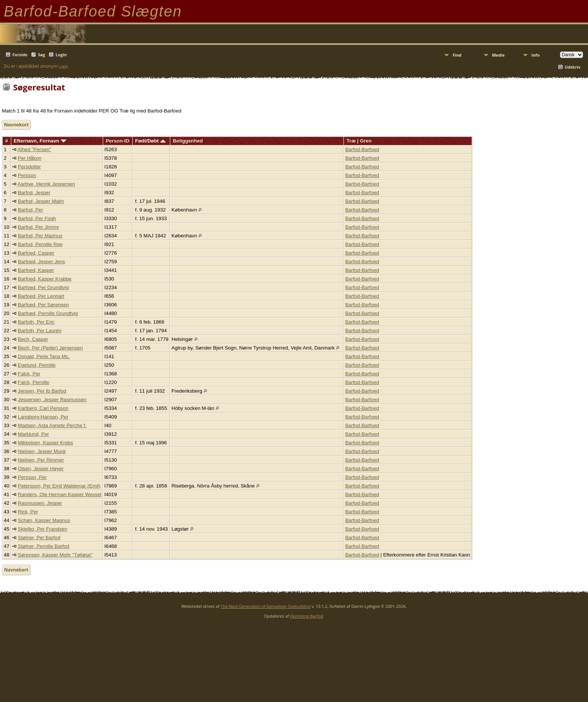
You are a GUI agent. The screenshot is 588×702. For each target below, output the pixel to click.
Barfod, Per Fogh (37, 218)
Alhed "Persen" (34, 149)
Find (457, 55)
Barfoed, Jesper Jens (42, 262)
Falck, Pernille (34, 382)
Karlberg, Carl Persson (43, 408)
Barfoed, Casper (36, 253)
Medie (498, 55)
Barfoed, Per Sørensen (43, 305)
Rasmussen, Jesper (40, 503)
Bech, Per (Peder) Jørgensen (50, 348)
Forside (20, 55)
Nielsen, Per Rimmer (41, 460)
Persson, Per (32, 477)
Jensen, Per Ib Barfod (42, 391)
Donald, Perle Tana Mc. (44, 356)
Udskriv (573, 67)
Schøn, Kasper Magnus (44, 520)
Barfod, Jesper (34, 193)
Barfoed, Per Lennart (41, 296)
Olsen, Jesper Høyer (41, 469)
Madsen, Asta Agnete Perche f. (52, 425)
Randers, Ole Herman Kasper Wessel (60, 494)
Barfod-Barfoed (362, 149)
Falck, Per (29, 374)
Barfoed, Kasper (36, 270)
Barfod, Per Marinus (40, 236)
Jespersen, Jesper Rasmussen (52, 400)
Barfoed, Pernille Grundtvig (48, 313)
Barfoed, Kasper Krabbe (45, 279)
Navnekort (16, 125)
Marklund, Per (34, 434)
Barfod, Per (31, 210)
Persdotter (30, 167)
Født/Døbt (150, 141)
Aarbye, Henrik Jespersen (46, 184)
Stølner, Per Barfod (39, 538)
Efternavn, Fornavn (40, 141)
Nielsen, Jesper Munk (42, 451)
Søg (41, 55)
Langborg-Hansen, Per (43, 417)
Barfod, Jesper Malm (41, 201)
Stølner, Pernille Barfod (44, 546)
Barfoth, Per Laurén (40, 331)
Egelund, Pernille (37, 365)
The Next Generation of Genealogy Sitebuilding (265, 606)
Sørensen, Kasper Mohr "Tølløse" (55, 555)
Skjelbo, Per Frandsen (43, 529)
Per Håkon (30, 158)
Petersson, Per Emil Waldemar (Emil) (59, 486)
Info (535, 55)
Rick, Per (28, 512)
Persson (27, 175)
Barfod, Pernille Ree (40, 244)
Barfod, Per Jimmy (39, 227)
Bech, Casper (33, 339)
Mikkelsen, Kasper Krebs (46, 443)
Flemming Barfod (306, 616)
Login (61, 55)
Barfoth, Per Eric (36, 322)
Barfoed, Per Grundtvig (43, 287)
